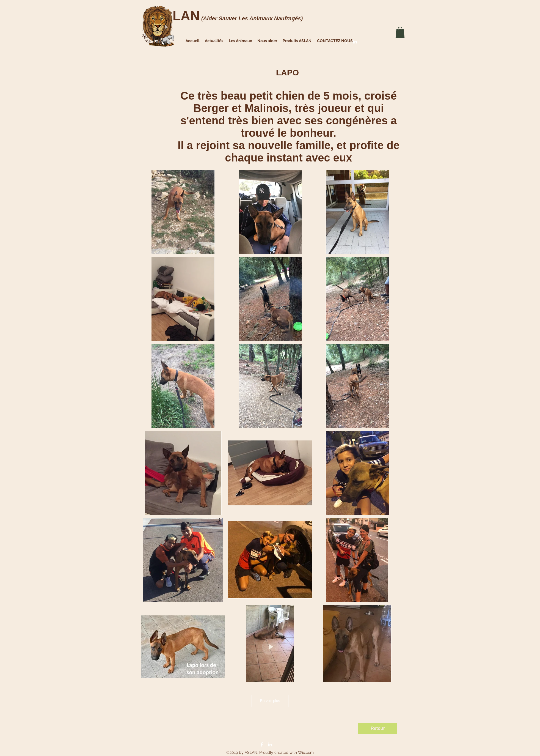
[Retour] (378, 728)
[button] (400, 32)
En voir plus (270, 701)
